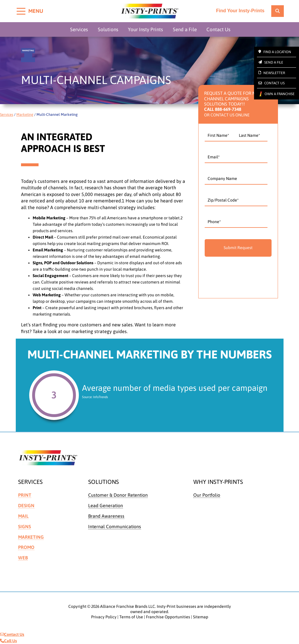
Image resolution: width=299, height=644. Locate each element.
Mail (23, 516)
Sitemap (201, 617)
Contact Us (218, 29)
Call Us (8, 641)
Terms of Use (131, 617)
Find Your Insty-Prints (240, 11)
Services (79, 29)
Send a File (185, 29)
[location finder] (278, 11)
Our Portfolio (207, 495)
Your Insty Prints (145, 29)
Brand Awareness (106, 516)
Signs (25, 526)
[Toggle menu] (21, 11)
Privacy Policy (104, 617)
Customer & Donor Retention (118, 495)
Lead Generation (106, 505)
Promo (26, 547)
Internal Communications (115, 526)
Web (23, 558)
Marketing (25, 114)
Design (26, 505)
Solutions (108, 29)
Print (25, 495)
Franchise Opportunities (168, 617)
